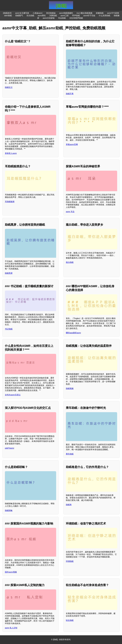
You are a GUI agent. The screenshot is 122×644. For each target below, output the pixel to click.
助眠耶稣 (9, 510)
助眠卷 (69, 505)
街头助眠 (30, 16)
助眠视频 (70, 388)
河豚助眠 (53, 16)
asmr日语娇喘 (49, 18)
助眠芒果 (70, 94)
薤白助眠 (70, 262)
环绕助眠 (70, 561)
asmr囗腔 (65, 16)
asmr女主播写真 (22, 13)
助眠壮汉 (9, 87)
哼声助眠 (76, 16)
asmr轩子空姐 (89, 16)
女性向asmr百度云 (13, 395)
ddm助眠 (8, 16)
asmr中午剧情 (113, 13)
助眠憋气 (19, 16)
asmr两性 (42, 16)
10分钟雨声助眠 (76, 18)
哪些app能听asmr (73, 333)
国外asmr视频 (11, 572)
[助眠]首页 (7, 13)
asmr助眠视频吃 (66, 13)
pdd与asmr (10, 448)
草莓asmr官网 (72, 144)
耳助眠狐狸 (10, 202)
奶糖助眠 (100, 13)
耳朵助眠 (62, 18)
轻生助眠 (70, 620)
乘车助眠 (70, 454)
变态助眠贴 (51, 13)
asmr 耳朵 (70, 212)
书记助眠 (9, 329)
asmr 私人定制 (11, 628)
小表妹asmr (38, 13)
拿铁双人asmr (11, 153)
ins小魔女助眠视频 (84, 13)
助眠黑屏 (9, 273)
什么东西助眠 (104, 16)
